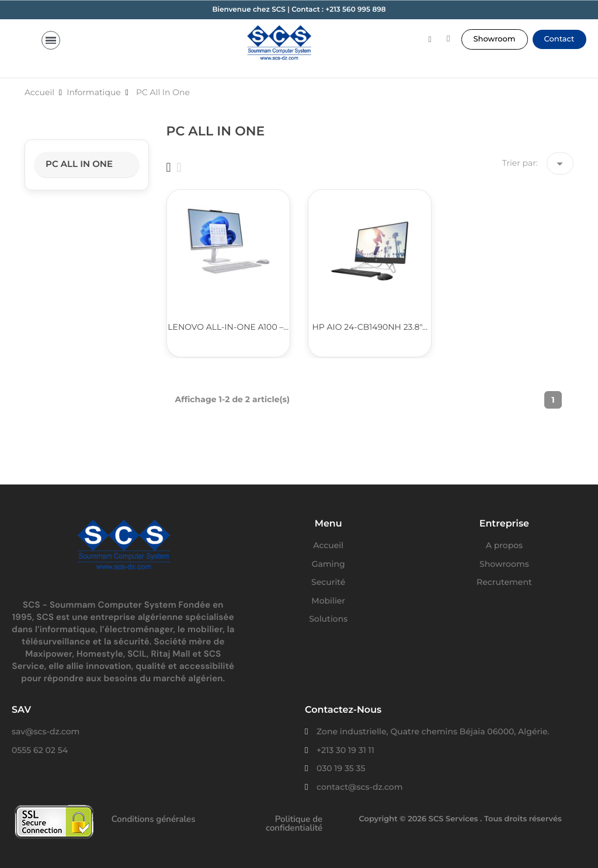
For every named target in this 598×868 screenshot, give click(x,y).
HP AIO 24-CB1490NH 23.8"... (369, 327)
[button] (495, 39)
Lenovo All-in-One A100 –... (228, 327)
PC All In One (79, 164)
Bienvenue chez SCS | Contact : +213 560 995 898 (299, 10)
